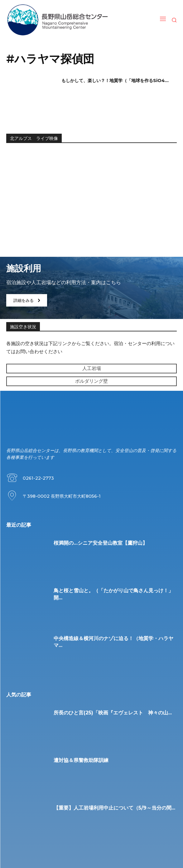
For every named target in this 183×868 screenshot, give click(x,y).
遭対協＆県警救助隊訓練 (81, 760)
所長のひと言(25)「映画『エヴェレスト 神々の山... (113, 713)
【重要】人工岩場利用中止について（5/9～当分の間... (114, 808)
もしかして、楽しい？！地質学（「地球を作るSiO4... (115, 81)
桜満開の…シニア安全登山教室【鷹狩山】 (101, 543)
